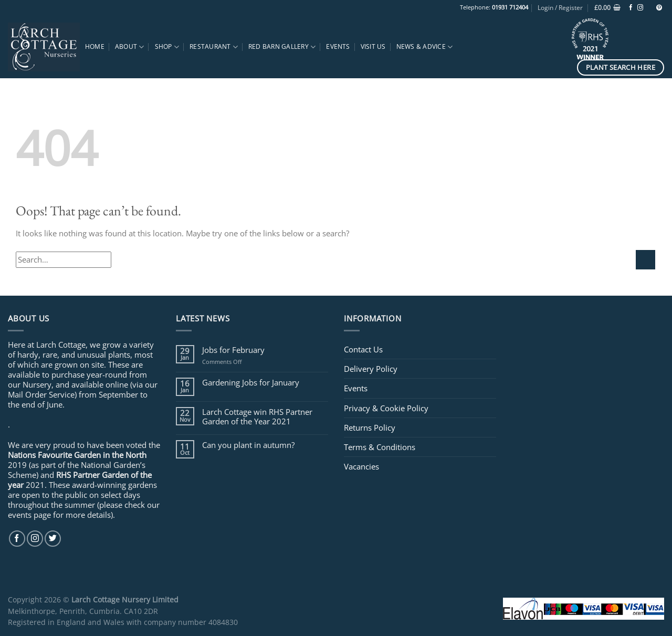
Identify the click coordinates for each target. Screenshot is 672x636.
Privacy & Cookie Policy (386, 408)
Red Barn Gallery (282, 47)
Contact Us (363, 349)
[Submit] (645, 260)
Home (95, 46)
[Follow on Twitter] (53, 539)
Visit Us (373, 46)
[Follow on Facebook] (631, 8)
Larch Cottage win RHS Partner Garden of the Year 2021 (257, 416)
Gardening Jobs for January (251, 382)
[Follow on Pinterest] (659, 8)
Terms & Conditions (380, 447)
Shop (167, 47)
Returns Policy (370, 428)
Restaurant (214, 47)
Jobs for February (233, 350)
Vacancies (361, 466)
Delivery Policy (371, 369)
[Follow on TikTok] (650, 8)
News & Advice (425, 47)
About (130, 47)
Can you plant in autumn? (248, 445)
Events (338, 46)
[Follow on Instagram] (640, 8)
